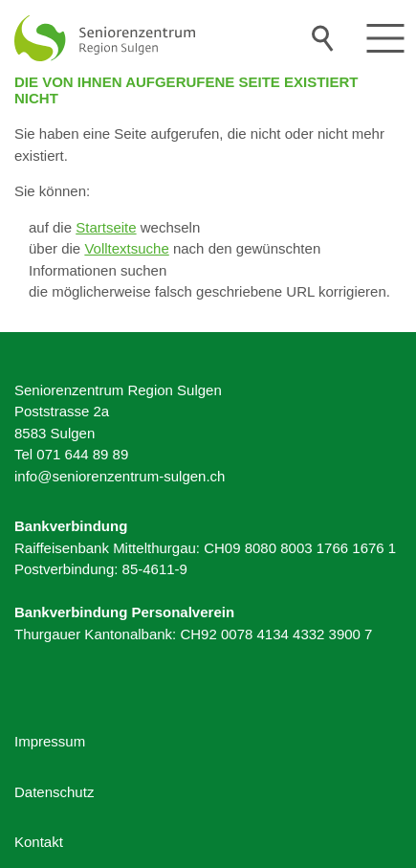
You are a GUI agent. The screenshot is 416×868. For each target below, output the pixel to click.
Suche (323, 38)
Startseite (106, 227)
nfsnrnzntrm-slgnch (120, 476)
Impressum (50, 741)
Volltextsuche (126, 248)
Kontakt (39, 842)
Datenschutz (54, 792)
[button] (385, 38)
